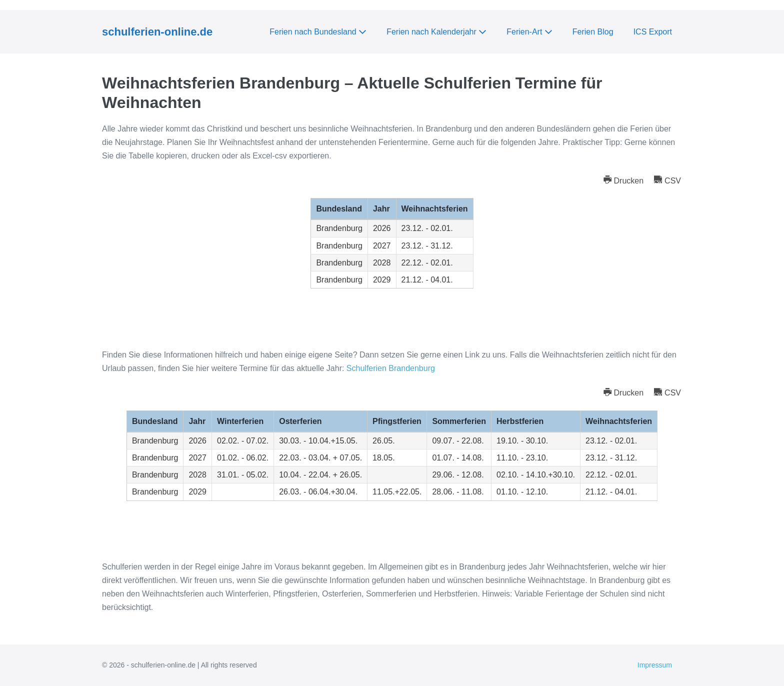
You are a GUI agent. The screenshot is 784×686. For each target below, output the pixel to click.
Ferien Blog (593, 32)
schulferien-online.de (157, 32)
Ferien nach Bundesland (318, 32)
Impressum (655, 665)
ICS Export (653, 32)
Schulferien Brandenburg (391, 368)
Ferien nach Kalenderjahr (436, 32)
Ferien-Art (529, 32)
